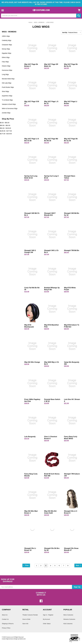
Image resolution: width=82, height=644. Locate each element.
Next (79, 565)
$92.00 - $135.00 (5, 128)
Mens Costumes (68, 615)
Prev (26, 565)
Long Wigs (5, 74)
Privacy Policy (6, 628)
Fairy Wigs (5, 62)
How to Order (26, 619)
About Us (5, 615)
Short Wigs (5, 91)
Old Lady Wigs (7, 83)
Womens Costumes (69, 619)
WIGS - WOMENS (39, 22)
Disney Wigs (6, 49)
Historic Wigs (6, 66)
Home (30, 22)
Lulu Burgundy (30, 437)
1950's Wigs (6, 36)
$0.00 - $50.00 (5, 123)
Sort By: (65, 32)
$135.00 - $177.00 (6, 131)
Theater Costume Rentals (30, 615)
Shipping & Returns (8, 624)
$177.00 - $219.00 (6, 134)
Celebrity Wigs (7, 40)
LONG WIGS (50, 22)
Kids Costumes (68, 624)
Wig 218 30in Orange (32, 362)
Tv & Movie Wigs (7, 100)
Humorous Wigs (7, 70)
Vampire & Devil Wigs (9, 104)
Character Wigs (7, 45)
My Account (46, 619)
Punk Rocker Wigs (8, 87)
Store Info (25, 624)
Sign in (45, 615)
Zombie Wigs (6, 113)
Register (51, 615)
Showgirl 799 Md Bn (72, 250)
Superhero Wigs (7, 96)
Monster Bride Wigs (8, 79)
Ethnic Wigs (6, 57)
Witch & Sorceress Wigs (10, 108)
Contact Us (5, 619)
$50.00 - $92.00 (5, 125)
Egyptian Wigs (7, 53)
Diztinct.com (22, 639)
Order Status (47, 624)
